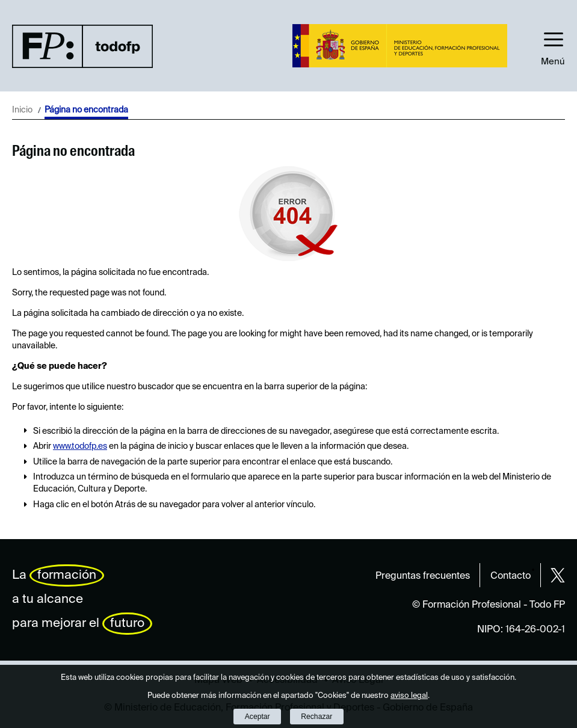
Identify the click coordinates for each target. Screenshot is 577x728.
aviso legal (409, 696)
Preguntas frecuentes (423, 576)
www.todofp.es (80, 446)
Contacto (511, 576)
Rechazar (316, 717)
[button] (553, 46)
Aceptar (258, 717)
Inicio (22, 110)
